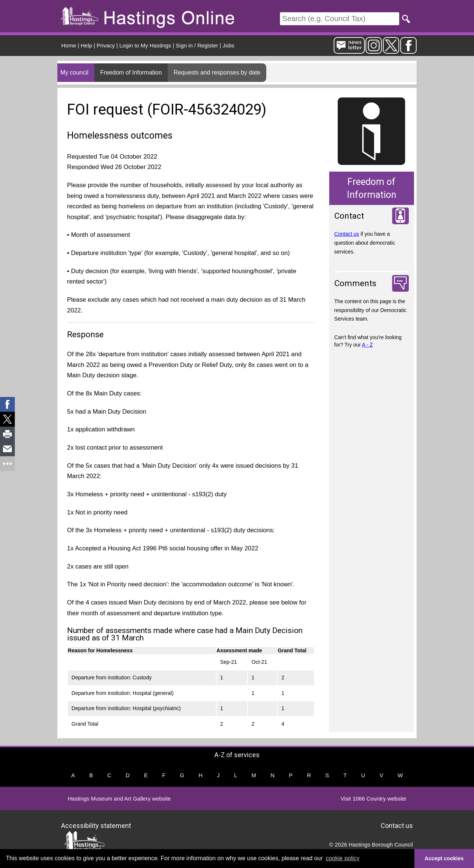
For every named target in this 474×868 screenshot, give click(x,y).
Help (86, 45)
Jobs (228, 45)
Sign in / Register (197, 45)
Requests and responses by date (217, 72)
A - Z (367, 345)
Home (69, 45)
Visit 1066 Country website (373, 799)
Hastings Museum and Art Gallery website (119, 799)
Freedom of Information (131, 72)
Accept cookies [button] (444, 858)
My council (74, 72)
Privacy (106, 45)
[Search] (340, 19)
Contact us (347, 234)
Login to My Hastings (145, 45)
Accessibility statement (96, 825)
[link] (7, 404)
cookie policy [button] (343, 858)
